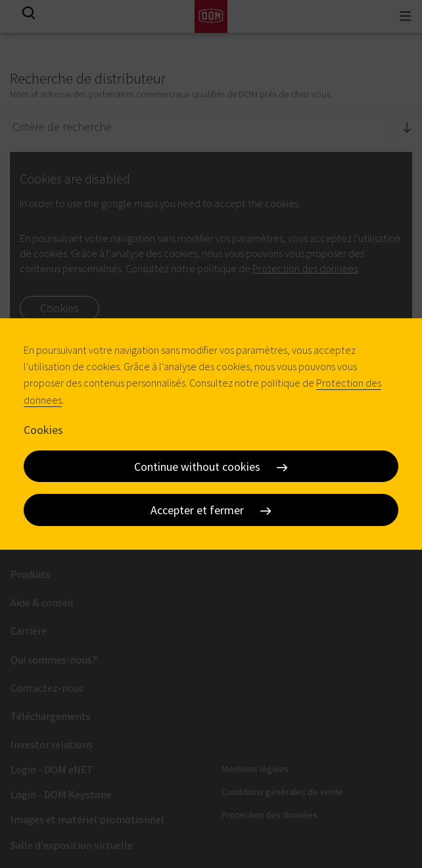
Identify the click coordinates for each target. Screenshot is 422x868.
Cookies (43, 430)
